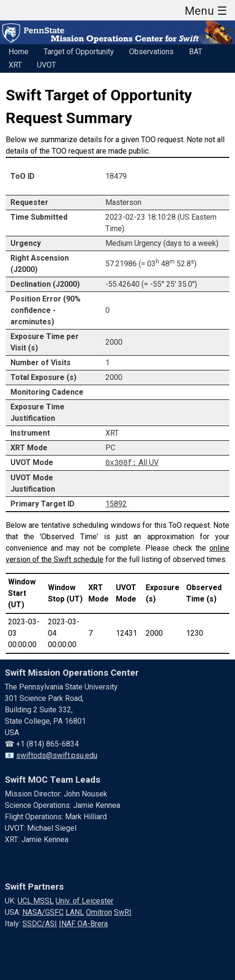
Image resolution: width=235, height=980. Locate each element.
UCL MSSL (36, 900)
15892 (116, 503)
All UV (132, 462)
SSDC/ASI (40, 923)
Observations (151, 52)
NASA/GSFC (43, 912)
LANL (75, 912)
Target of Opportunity (79, 52)
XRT (15, 65)
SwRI (123, 912)
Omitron (99, 912)
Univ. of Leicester (85, 900)
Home (19, 52)
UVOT (47, 65)
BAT (196, 52)
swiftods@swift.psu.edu (57, 755)
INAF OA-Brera (83, 923)
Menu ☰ (206, 11)
